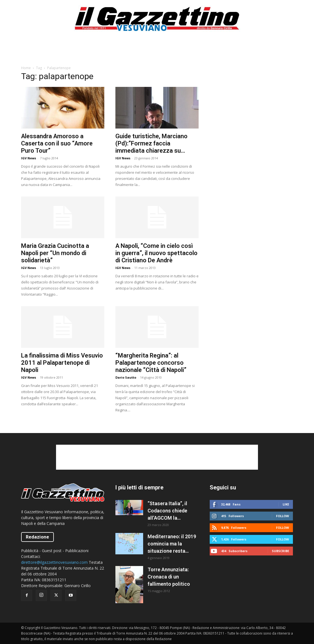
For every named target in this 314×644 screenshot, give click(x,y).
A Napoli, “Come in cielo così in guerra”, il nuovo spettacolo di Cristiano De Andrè (156, 253)
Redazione (37, 537)
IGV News (29, 158)
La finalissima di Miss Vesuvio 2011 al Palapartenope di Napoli (62, 363)
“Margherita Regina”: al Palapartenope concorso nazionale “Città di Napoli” (151, 363)
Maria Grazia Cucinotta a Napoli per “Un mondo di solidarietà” (55, 253)
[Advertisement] (157, 51)
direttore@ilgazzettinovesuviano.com (54, 562)
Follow (283, 516)
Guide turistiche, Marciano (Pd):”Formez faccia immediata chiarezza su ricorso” (151, 144)
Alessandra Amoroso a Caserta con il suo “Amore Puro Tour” (57, 143)
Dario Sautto (126, 377)
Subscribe (280, 551)
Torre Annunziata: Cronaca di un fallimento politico (169, 577)
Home (26, 68)
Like (286, 504)
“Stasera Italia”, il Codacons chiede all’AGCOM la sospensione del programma (167, 511)
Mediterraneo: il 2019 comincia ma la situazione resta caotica (172, 544)
